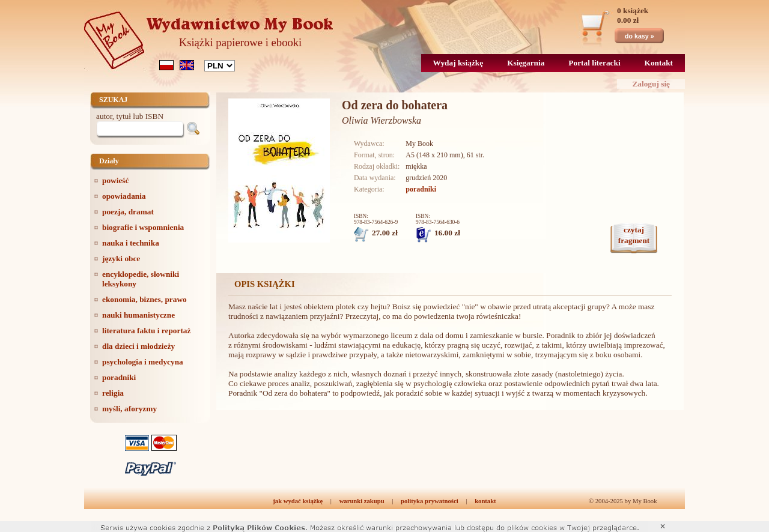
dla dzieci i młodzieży (138, 346)
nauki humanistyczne (138, 315)
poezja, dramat (128, 212)
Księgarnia (526, 63)
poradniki (119, 377)
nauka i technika (131, 243)
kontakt (485, 501)
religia (113, 393)
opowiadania (124, 196)
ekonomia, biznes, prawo (144, 299)
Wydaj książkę (458, 63)
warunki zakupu (362, 501)
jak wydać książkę (298, 501)
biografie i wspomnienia (143, 227)
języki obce (121, 258)
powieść (115, 180)
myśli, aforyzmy (129, 409)
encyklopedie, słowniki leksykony (141, 279)
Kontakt (659, 63)
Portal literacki (594, 63)
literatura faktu (146, 331)
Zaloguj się (651, 84)
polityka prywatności (430, 501)
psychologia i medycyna (143, 362)
